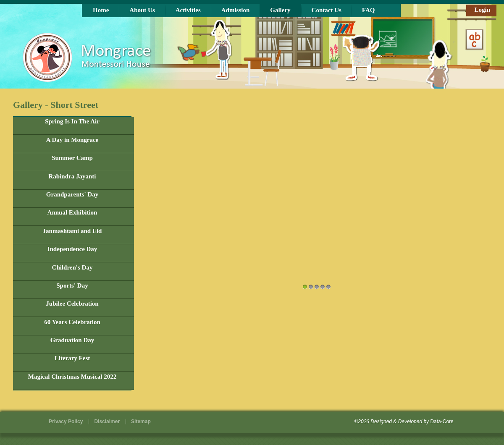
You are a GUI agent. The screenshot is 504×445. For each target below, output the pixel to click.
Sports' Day (72, 285)
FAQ (369, 10)
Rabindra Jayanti (72, 176)
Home (101, 10)
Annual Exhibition (72, 212)
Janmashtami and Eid (72, 231)
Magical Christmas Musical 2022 (72, 377)
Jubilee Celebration (72, 304)
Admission (236, 10)
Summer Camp (72, 158)
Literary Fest (72, 358)
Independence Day (72, 249)
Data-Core (442, 421)
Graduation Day (72, 340)
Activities (188, 10)
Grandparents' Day (72, 194)
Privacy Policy (66, 421)
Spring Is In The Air (72, 121)
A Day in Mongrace (72, 140)
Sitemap (141, 421)
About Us (142, 10)
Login (482, 10)
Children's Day (72, 267)
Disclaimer (107, 421)
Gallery (280, 10)
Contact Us (327, 10)
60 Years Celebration (72, 322)
